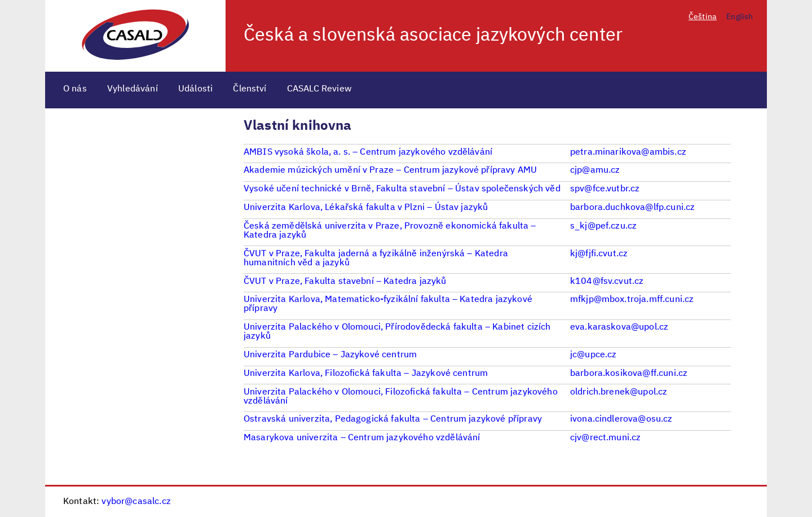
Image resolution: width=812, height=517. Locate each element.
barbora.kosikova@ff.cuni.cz (629, 374)
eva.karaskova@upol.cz (619, 327)
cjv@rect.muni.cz (606, 438)
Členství (250, 89)
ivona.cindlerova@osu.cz (621, 419)
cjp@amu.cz (595, 170)
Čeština (703, 17)
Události (195, 89)
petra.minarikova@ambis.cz (628, 152)
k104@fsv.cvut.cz (607, 282)
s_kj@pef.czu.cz (603, 226)
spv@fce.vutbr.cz (605, 189)
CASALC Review (319, 89)
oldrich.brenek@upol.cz (619, 392)
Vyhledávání (133, 89)
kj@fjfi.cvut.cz (599, 254)
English (740, 17)
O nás (75, 89)
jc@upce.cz (593, 355)
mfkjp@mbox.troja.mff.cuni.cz (632, 300)
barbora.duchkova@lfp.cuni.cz (632, 208)
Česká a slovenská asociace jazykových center (433, 36)
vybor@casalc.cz (136, 502)
